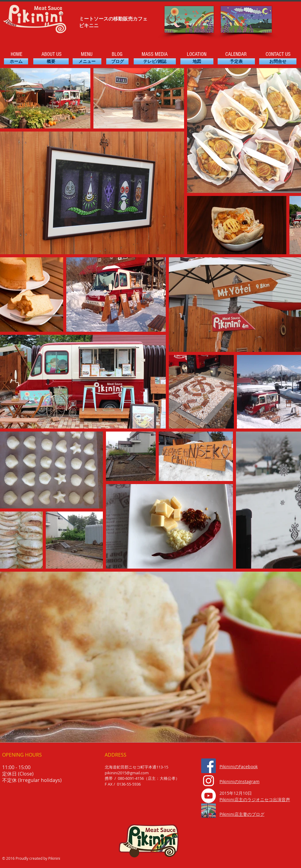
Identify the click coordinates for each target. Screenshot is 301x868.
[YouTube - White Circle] (209, 796)
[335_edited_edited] (209, 811)
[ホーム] (16, 61)
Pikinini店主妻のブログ (242, 814)
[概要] (51, 61)
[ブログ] (117, 61)
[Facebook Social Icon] (209, 766)
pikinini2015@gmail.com (127, 773)
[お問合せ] (278, 61)
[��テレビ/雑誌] (155, 61)
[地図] (197, 61)
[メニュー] (87, 61)
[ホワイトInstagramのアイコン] (209, 781)
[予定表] (236, 61)
